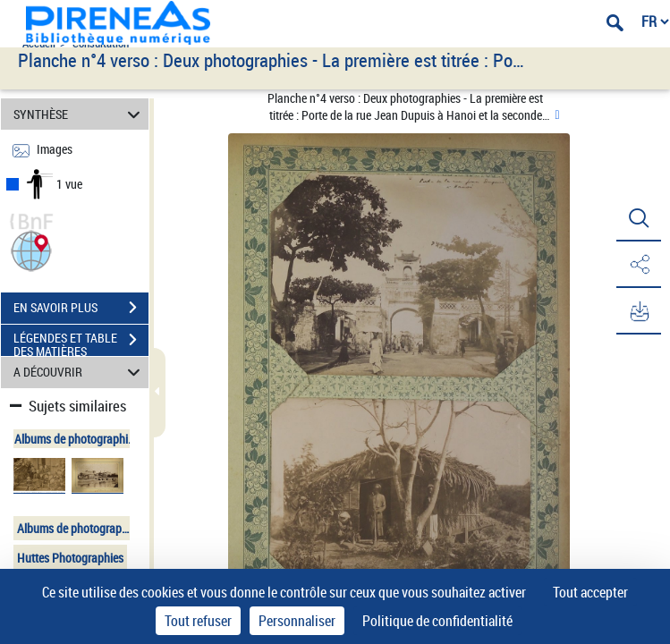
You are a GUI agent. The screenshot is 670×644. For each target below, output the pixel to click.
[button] (31, 249)
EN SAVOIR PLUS (81, 308)
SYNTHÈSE (80, 114)
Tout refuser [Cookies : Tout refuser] (198, 621)
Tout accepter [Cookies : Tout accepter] (590, 592)
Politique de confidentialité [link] (437, 621)
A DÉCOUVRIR (80, 373)
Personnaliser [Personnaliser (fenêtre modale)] (297, 621)
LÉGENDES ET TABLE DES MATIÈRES (81, 342)
